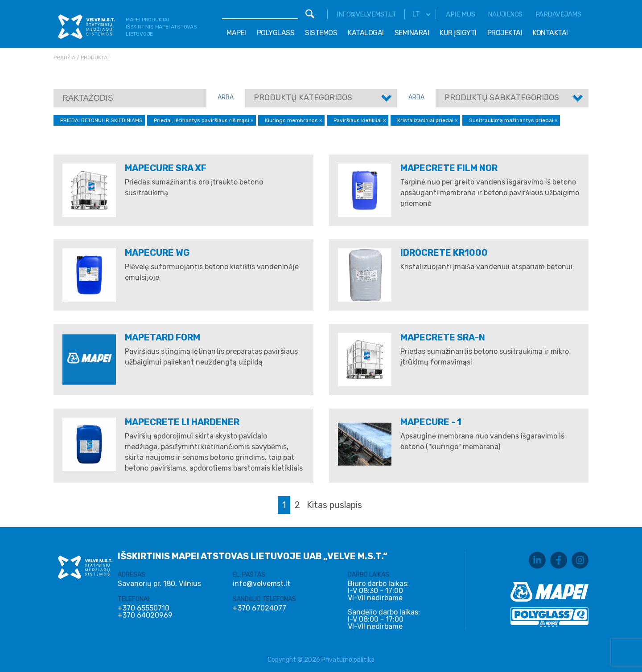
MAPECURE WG (157, 253)
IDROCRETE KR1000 (444, 253)
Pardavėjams (558, 14)
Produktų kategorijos (303, 98)
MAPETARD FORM (163, 337)
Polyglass (276, 33)
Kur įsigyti (458, 33)
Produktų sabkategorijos (502, 98)
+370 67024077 (259, 608)
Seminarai (412, 33)
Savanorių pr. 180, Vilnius (159, 584)
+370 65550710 (144, 608)
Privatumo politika (348, 660)
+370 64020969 (145, 615)
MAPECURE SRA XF (166, 168)
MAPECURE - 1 (431, 422)
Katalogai (366, 33)
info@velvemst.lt (366, 14)
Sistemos (321, 33)
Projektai (505, 33)
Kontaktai (550, 33)
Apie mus (460, 14)
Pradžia (64, 57)
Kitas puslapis (334, 505)
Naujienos (505, 14)
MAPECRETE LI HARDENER (182, 422)
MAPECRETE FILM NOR (449, 168)
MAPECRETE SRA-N (443, 337)
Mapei (236, 33)
